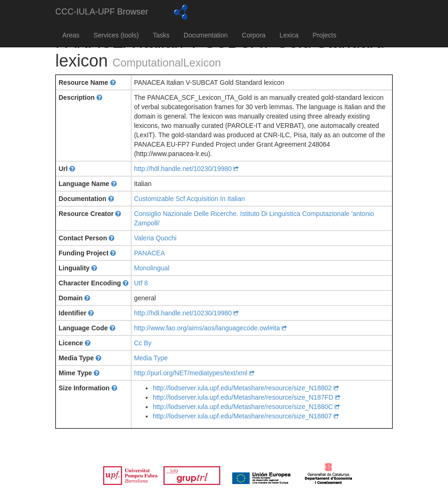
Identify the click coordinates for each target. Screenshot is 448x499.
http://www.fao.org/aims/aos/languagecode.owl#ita (210, 328)
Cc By (143, 343)
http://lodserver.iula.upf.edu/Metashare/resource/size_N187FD (246, 397)
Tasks (161, 35)
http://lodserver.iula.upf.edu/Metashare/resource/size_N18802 (246, 388)
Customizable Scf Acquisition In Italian (190, 199)
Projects (325, 35)
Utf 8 (141, 283)
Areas (71, 35)
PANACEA (149, 253)
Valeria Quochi (155, 238)
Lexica (289, 35)
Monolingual (152, 268)
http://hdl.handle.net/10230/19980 (187, 169)
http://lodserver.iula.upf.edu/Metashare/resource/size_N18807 (246, 416)
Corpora (254, 35)
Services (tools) (116, 35)
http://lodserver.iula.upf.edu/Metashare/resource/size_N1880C (246, 407)
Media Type (151, 358)
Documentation (206, 35)
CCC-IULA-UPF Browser (102, 12)
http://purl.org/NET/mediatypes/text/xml (194, 373)
